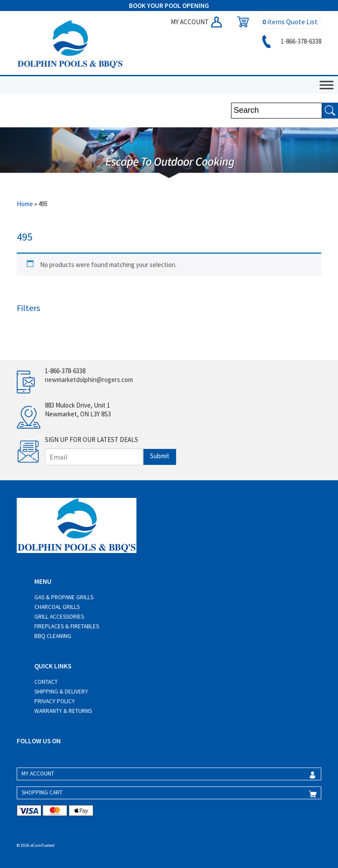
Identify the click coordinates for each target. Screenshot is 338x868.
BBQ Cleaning (53, 636)
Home (25, 204)
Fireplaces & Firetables (67, 626)
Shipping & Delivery (61, 692)
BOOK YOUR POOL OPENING (169, 6)
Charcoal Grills (57, 607)
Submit (160, 456)
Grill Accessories (59, 617)
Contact (46, 682)
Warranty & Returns (63, 711)
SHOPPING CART (42, 792)
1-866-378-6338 (290, 41)
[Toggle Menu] (327, 85)
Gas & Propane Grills (64, 597)
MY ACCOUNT (197, 22)
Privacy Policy (55, 701)
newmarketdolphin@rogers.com (89, 380)
